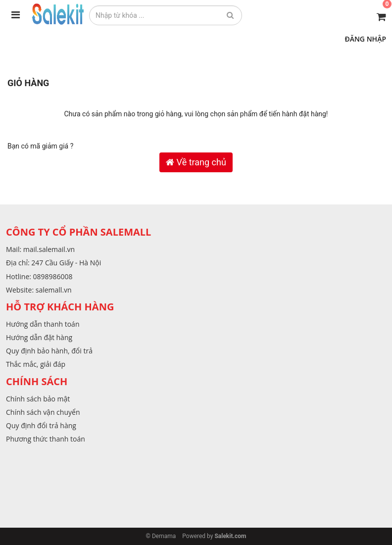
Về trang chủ (196, 162)
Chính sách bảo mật (38, 399)
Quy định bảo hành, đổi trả (49, 351)
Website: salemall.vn (39, 290)
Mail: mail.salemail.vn (40, 249)
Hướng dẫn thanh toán (43, 324)
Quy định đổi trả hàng (41, 425)
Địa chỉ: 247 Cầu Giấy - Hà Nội (53, 263)
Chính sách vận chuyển (43, 412)
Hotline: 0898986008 (39, 276)
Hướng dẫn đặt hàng (39, 337)
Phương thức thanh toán (46, 439)
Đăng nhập (365, 39)
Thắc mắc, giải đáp (36, 364)
